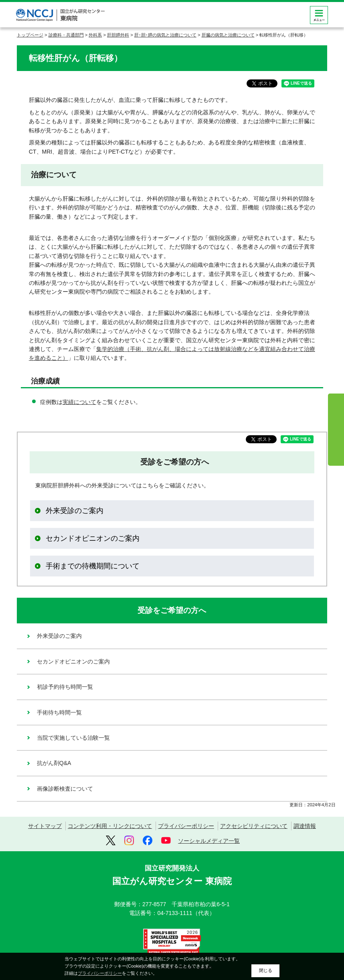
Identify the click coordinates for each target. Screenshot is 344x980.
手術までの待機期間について (93, 566)
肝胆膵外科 (118, 35)
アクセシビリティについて (254, 826)
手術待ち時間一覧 (59, 712)
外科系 (95, 35)
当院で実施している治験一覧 (73, 738)
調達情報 (305, 826)
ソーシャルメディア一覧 (209, 841)
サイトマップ (45, 826)
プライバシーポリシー (186, 826)
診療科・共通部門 (66, 35)
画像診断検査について (65, 789)
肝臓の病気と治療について (228, 35)
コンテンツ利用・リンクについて (110, 826)
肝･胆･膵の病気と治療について (165, 35)
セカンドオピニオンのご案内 (93, 538)
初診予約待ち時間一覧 (65, 687)
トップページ (30, 35)
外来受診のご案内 (75, 511)
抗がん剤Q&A (54, 763)
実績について (79, 402)
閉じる (266, 970)
